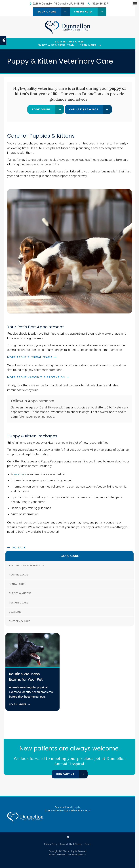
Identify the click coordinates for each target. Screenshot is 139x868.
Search (88, 844)
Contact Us (65, 774)
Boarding (15, 612)
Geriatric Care (19, 603)
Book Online (47, 12)
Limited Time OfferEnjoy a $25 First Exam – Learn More (67, 43)
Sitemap (78, 844)
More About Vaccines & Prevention (36, 377)
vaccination (21, 474)
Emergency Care (20, 621)
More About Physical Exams (30, 357)
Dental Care (17, 584)
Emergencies (84, 12)
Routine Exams (19, 575)
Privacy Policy (51, 844)
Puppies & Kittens (20, 593)
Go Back (19, 547)
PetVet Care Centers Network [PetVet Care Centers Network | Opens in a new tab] (72, 855)
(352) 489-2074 (100, 4)
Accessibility (66, 844)
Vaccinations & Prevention (27, 565)
